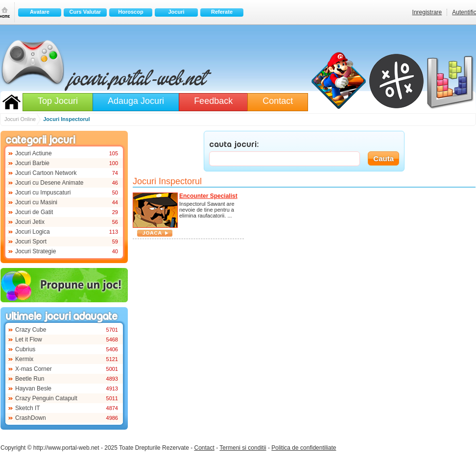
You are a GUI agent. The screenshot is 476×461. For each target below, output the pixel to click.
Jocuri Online (12, 102)
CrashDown (31, 418)
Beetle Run (30, 379)
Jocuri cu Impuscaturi (43, 193)
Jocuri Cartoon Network (46, 173)
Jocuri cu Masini (36, 202)
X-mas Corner (34, 369)
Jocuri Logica (33, 232)
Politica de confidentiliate (304, 448)
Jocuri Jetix (30, 222)
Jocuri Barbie (32, 163)
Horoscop (131, 12)
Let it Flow (29, 340)
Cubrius (25, 349)
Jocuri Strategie (36, 251)
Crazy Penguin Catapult (46, 398)
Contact (278, 101)
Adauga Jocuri (136, 101)
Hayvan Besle (33, 388)
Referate (222, 12)
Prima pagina (5, 12)
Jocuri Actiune (34, 153)
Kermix (24, 359)
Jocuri (176, 12)
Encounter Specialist (208, 196)
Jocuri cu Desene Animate (49, 183)
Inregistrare (427, 12)
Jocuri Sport (31, 242)
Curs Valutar (85, 12)
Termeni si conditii (243, 448)
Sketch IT (28, 408)
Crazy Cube (31, 330)
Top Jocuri (58, 101)
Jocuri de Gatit (34, 212)
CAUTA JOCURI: (234, 145)
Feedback (213, 101)
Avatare (40, 12)
